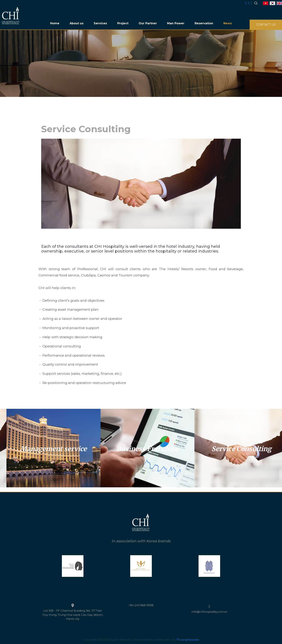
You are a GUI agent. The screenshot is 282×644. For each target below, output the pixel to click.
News (228, 23)
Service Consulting (46, 449)
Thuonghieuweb (188, 640)
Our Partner (148, 23)
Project (123, 23)
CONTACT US (266, 25)
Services (100, 23)
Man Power (176, 23)
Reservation (204, 23)
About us (77, 23)
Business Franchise (235, 449)
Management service (140, 449)
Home (55, 23)
